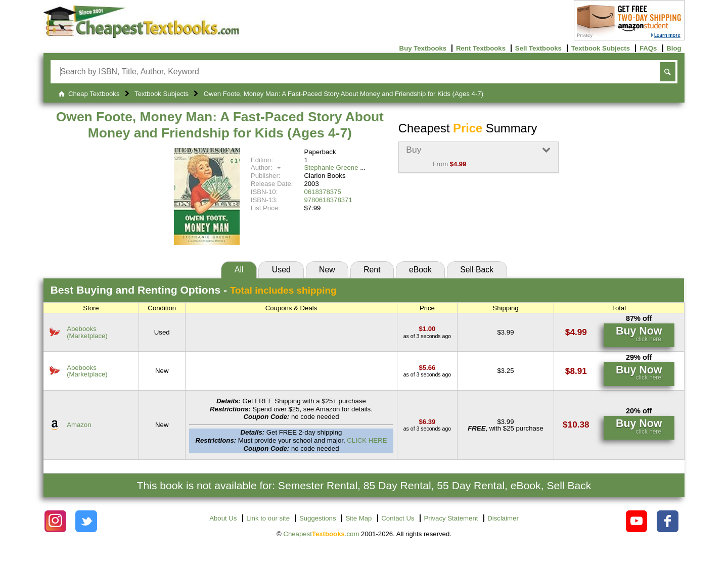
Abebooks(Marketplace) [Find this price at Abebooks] (87, 332)
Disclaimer (503, 518)
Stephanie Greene (331, 168)
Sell (477, 270)
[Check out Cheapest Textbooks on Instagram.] (55, 521)
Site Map (358, 518)
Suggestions (318, 518)
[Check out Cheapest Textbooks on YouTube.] (637, 521)
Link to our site (268, 518)
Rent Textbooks (481, 48)
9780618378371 (328, 200)
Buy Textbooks (423, 48)
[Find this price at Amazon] (427, 422)
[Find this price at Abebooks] (427, 329)
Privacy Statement (451, 518)
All (239, 270)
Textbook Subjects (601, 48)
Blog (674, 48)
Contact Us (398, 518)
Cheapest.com (321, 534)
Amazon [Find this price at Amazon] (79, 425)
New (327, 270)
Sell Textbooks (538, 48)
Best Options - (194, 290)
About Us (223, 518)
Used (281, 270)
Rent (372, 270)
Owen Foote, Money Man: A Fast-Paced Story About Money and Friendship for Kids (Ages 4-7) (220, 125)
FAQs (648, 48)
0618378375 (322, 192)
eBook (420, 270)
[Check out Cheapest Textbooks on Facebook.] (668, 521)
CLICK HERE (367, 440)
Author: (267, 168)
